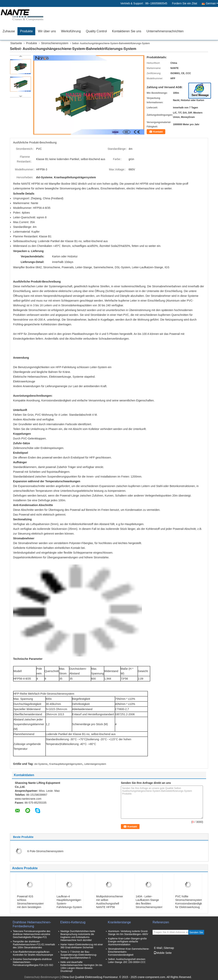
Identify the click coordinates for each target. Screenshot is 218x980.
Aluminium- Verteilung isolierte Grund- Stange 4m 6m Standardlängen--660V (128, 933)
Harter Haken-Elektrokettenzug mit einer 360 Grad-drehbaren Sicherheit (82, 946)
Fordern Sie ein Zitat (185, 3)
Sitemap (169, 948)
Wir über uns (47, 31)
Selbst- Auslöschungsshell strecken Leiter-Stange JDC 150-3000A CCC (127, 961)
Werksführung (71, 31)
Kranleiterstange (119, 922)
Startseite (16, 43)
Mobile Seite (163, 953)
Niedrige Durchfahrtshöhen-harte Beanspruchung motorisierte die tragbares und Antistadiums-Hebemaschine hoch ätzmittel (78, 936)
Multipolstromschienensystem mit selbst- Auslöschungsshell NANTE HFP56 (109, 902)
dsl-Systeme (41, 764)
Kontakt (158, 132)
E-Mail (158, 948)
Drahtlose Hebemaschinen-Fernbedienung (32, 924)
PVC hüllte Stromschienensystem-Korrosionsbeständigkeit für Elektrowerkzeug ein (189, 904)
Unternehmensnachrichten (165, 31)
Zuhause (9, 31)
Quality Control (96, 31)
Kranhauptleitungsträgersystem (66, 764)
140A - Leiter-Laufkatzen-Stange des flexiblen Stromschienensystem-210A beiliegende (149, 904)
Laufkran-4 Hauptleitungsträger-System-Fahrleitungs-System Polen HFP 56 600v (69, 904)
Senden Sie (196, 932)
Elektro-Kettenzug (73, 922)
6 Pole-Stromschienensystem (45, 851)
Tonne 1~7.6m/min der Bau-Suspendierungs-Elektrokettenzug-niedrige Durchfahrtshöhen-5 (79, 955)
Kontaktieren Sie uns (127, 31)
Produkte (26, 31)
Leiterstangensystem (95, 764)
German (212, 3)
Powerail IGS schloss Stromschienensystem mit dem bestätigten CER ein (30, 904)
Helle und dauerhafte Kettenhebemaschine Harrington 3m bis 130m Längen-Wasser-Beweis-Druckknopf (81, 967)
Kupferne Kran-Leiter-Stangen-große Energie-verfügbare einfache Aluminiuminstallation (127, 942)
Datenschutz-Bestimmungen (42, 977)
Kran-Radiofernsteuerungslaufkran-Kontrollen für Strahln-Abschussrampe (33, 953)
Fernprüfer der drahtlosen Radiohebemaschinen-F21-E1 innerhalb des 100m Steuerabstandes (34, 945)
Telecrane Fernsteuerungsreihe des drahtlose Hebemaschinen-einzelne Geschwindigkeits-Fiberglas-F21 (32, 934)
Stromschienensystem (55, 43)
